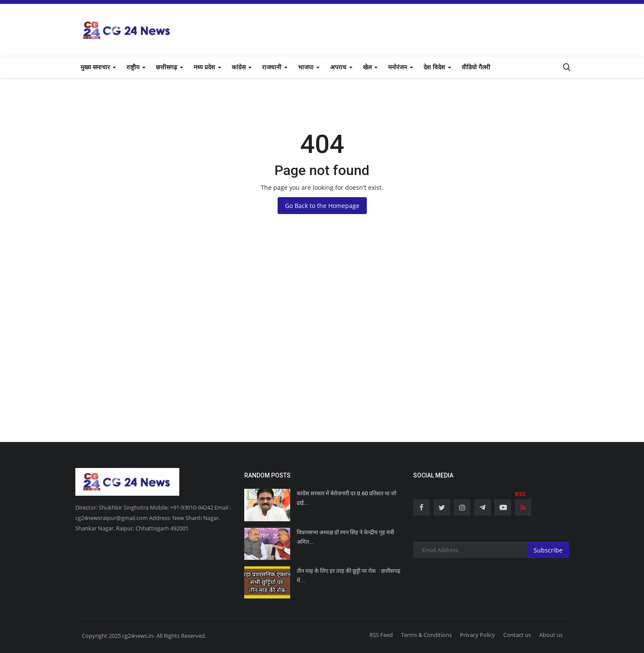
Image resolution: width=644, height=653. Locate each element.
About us (551, 635)
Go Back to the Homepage (322, 206)
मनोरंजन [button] (401, 67)
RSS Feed (381, 635)
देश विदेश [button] (437, 67)
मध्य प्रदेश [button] (207, 67)
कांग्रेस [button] (242, 67)
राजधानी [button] (275, 67)
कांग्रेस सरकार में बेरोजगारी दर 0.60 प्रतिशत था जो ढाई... (346, 498)
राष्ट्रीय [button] (136, 67)
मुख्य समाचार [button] (98, 67)
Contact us (517, 635)
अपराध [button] (341, 67)
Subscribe (548, 550)
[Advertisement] (322, 355)
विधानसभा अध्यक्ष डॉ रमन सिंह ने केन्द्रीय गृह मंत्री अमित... (345, 537)
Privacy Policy (477, 635)
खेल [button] (370, 67)
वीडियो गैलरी (476, 67)
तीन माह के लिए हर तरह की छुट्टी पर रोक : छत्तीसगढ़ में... (348, 576)
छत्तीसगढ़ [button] (170, 67)
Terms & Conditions (426, 635)
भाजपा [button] (309, 67)
